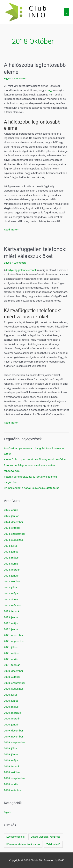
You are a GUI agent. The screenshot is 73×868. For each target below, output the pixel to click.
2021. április (11, 659)
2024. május (11, 558)
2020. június (11, 701)
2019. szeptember (15, 742)
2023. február (12, 611)
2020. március (12, 713)
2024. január (11, 576)
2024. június (11, 552)
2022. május (11, 623)
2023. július (11, 587)
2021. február (12, 665)
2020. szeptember (15, 683)
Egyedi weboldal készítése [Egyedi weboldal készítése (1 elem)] (46, 837)
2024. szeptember (15, 534)
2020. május (11, 707)
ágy (51, 90)
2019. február (12, 766)
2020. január (11, 724)
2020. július (11, 695)
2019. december (14, 730)
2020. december (14, 671)
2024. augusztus (14, 540)
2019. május (11, 760)
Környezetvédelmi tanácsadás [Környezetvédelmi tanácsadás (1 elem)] (23, 844)
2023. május (11, 593)
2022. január (11, 629)
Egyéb (7, 78)
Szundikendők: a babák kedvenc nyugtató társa (32, 488)
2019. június (11, 754)
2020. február (12, 718)
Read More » (11, 230)
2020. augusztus (14, 689)
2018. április (11, 784)
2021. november (13, 635)
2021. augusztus (14, 641)
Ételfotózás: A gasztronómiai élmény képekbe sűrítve (35, 459)
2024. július (11, 546)
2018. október (12, 772)
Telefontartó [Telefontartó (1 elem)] (53, 844)
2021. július (11, 647)
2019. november (13, 737)
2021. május (11, 653)
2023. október (12, 581)
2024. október (12, 528)
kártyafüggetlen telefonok (21, 270)
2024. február (12, 570)
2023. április (11, 599)
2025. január (11, 516)
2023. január (11, 617)
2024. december (14, 522)
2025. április (11, 510)
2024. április (11, 564)
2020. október (12, 677)
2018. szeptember (15, 778)
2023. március (12, 605)
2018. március (12, 790)
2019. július (11, 748)
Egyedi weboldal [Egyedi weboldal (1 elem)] (15, 837)
